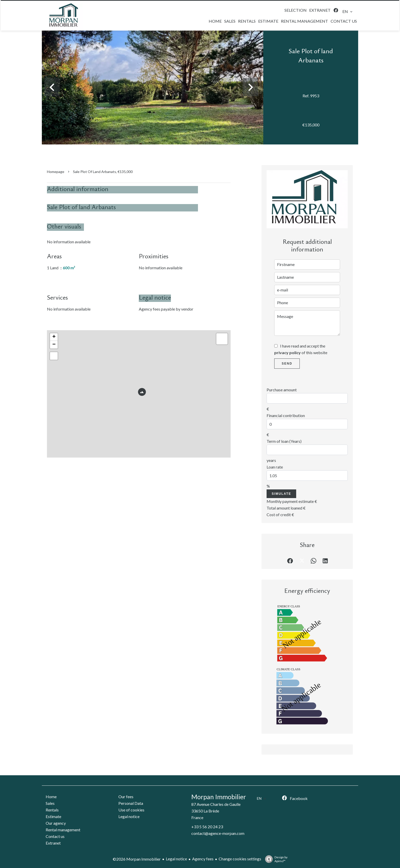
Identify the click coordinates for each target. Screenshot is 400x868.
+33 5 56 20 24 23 (207, 827)
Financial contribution (286, 415)
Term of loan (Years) (284, 441)
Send (287, 364)
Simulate (281, 494)
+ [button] (54, 337)
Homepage (56, 172)
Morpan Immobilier (219, 797)
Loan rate (275, 467)
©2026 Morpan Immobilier (137, 859)
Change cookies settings (240, 859)
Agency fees (203, 859)
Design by (275, 859)
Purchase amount (282, 390)
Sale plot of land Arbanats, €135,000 (103, 172)
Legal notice (176, 859)
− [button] (54, 345)
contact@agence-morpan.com (218, 833)
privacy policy (287, 352)
